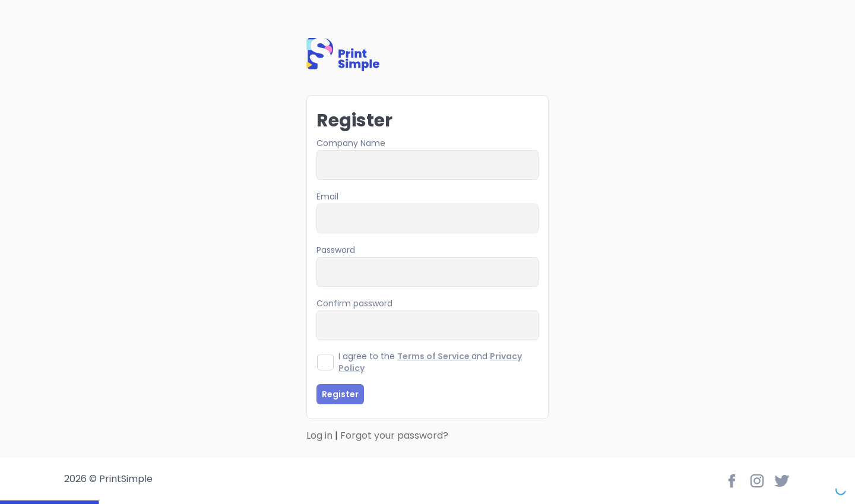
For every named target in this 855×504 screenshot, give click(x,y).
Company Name (351, 143)
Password (336, 250)
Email (327, 196)
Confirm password (354, 303)
